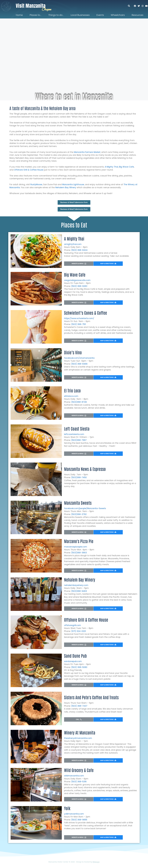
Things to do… (56, 15)
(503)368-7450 (79, 477)
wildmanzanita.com (74, 776)
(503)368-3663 (79, 553)
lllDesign (96, 862)
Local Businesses (80, 15)
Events (100, 15)
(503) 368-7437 (79, 706)
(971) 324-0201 (79, 631)
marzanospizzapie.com (76, 547)
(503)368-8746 (79, 402)
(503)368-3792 (79, 514)
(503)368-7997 (79, 440)
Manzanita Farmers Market (87, 152)
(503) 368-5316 (79, 782)
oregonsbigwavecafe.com (77, 280)
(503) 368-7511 (78, 324)
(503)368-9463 (79, 591)
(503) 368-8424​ (79, 250)
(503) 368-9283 (79, 286)
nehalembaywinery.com (76, 585)
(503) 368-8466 (79, 364)
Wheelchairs (118, 15)
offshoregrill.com (73, 625)
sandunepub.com (73, 661)
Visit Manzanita (31, 6)
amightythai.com (73, 244)
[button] (130, 6)
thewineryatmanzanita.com (78, 738)
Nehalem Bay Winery (66, 187)
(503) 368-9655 (79, 820)
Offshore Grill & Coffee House (29, 170)
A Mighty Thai (111, 167)
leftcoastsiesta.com (74, 434)
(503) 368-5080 (79, 667)
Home (19, 15)
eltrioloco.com (71, 396)
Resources (137, 15)
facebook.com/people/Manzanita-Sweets (85, 508)
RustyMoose (36, 184)
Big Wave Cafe (127, 167)
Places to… (36, 15)
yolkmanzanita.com (74, 814)
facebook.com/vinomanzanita (79, 358)
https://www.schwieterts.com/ (79, 318)
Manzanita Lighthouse (73, 184)
